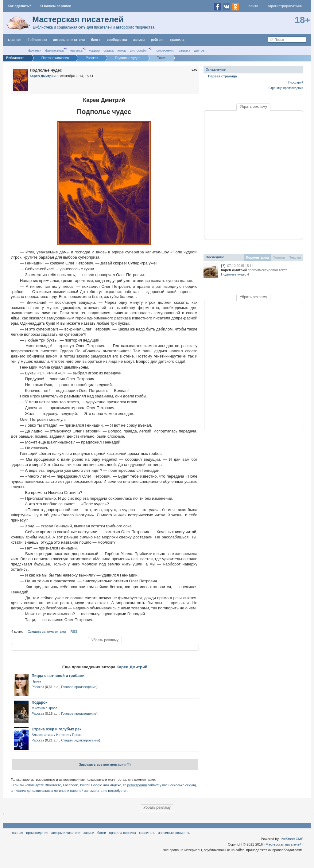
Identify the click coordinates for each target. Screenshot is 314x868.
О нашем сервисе (56, 6)
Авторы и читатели (66, 833)
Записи (139, 40)
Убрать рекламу (105, 640)
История (63, 735)
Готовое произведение (79, 687)
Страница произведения (286, 88)
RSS (74, 631)
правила (177, 40)
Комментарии (258, 257)
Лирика (185, 50)
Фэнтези (35, 50)
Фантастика (54, 50)
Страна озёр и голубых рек (56, 729)
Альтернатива (43, 735)
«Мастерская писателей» (283, 844)
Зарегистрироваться (285, 6)
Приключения (165, 50)
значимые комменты (174, 833)
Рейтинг (157, 40)
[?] (223, 266)
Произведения (37, 833)
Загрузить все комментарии (105, 764)
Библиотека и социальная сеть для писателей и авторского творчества (94, 27)
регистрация (137, 785)
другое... (201, 50)
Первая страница (223, 76)
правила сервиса (123, 833)
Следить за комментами (47, 631)
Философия (139, 50)
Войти (253, 6)
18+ (302, 20)
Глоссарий (296, 82)
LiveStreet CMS (291, 839)
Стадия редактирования (80, 740)
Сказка (109, 50)
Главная (17, 833)
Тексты (295, 257)
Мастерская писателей (78, 19)
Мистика (76, 50)
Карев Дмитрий (132, 667)
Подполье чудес (234, 274)
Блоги (96, 40)
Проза (36, 681)
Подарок (39, 702)
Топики (279, 257)
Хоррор (94, 50)
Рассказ (38, 687)
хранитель (147, 833)
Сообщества (117, 40)
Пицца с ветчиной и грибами (58, 676)
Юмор (122, 50)
